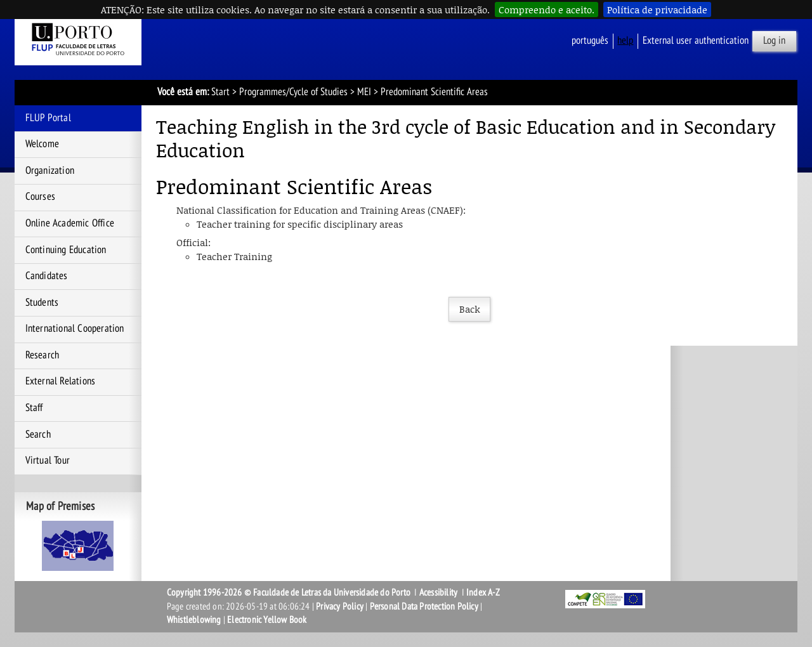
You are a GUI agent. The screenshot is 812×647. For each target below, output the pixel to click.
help (625, 41)
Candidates (47, 276)
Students (42, 303)
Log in (774, 41)
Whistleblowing (194, 620)
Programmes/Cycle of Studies (293, 92)
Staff (34, 408)
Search (38, 435)
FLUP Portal (48, 118)
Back (470, 309)
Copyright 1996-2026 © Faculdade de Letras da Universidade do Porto (290, 592)
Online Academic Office (70, 223)
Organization (50, 171)
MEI (364, 92)
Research (43, 355)
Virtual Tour (48, 461)
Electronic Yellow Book (267, 620)
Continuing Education (66, 250)
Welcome (42, 144)
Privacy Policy (340, 606)
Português (590, 41)
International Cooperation (75, 329)
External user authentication (696, 41)
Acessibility (438, 592)
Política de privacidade (657, 10)
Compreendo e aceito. (547, 10)
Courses (40, 197)
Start (220, 92)
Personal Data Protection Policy (424, 606)
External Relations (61, 381)
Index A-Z (483, 592)
